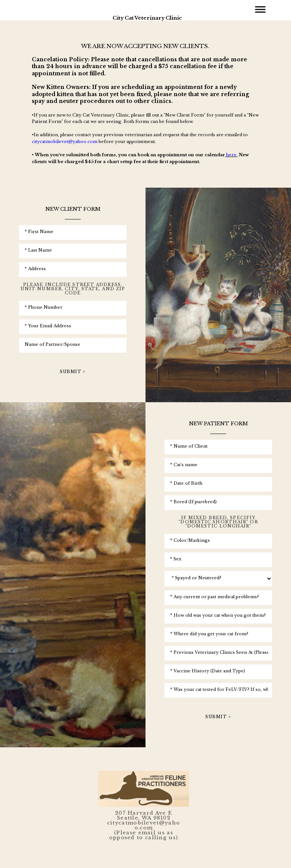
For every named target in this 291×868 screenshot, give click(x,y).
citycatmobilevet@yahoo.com (65, 142)
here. (232, 155)
